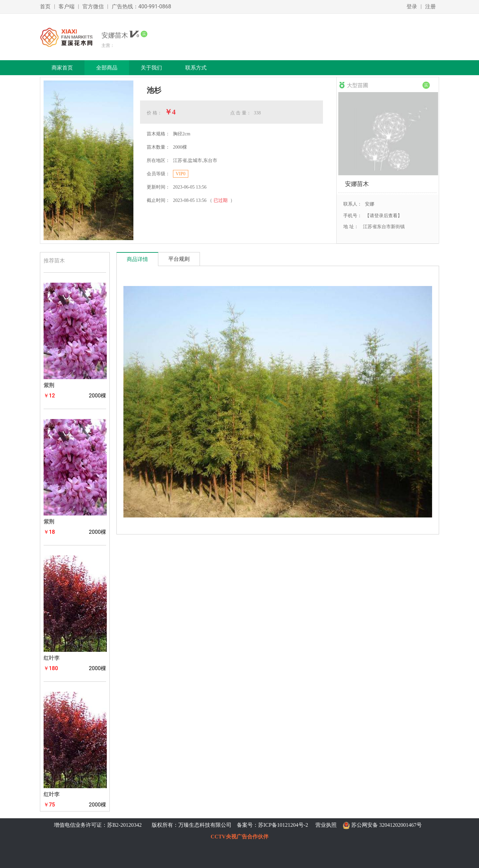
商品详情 (137, 259)
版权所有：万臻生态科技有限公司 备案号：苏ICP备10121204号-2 (229, 825)
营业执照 (326, 825)
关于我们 (151, 68)
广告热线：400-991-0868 (142, 6)
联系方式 (196, 68)
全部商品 (107, 68)
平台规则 (179, 259)
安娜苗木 (357, 184)
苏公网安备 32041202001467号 (387, 825)
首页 (45, 6)
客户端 (67, 6)
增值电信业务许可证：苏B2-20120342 (98, 825)
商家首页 (62, 68)
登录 (412, 6)
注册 (430, 6)
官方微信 (93, 6)
